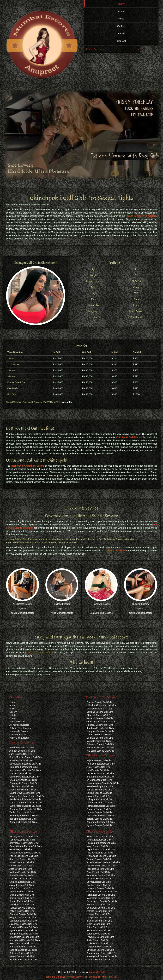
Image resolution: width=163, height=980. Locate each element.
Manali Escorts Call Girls (22, 862)
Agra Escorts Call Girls (21, 869)
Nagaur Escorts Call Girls (99, 793)
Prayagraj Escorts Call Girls (100, 937)
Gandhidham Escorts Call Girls (102, 892)
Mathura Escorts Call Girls (23, 872)
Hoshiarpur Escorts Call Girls (101, 843)
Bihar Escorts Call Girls (98, 872)
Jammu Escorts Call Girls (99, 812)
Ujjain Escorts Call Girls (98, 924)
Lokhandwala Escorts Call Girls (25, 764)
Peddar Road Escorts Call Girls (25, 799)
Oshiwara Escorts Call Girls (100, 744)
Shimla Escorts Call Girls (22, 895)
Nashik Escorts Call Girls (22, 905)
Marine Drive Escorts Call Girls (25, 793)
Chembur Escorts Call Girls (23, 780)
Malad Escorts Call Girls (99, 741)
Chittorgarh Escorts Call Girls (101, 866)
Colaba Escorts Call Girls (22, 786)
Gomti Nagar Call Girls (21, 849)
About (121, 11)
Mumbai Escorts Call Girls (22, 882)
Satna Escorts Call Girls (98, 927)
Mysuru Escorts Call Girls (99, 825)
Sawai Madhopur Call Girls (100, 786)
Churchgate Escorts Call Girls (24, 783)
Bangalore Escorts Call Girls (24, 934)
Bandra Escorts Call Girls (22, 748)
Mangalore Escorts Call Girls (101, 898)
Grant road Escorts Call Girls (101, 722)
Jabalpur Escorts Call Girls (100, 879)
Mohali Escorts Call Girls (22, 956)
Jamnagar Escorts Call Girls (101, 764)
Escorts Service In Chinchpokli (141, 216)
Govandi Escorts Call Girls (100, 718)
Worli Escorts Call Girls (21, 773)
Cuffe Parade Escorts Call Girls (25, 806)
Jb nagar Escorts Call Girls (100, 725)
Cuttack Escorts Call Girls (99, 960)
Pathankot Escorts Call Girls (101, 806)
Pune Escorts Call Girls (21, 875)
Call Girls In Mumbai (115, 551)
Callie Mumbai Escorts (141, 613)
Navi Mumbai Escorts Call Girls (25, 770)
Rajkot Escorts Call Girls (99, 760)
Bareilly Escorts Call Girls (99, 819)
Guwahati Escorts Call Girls (100, 950)
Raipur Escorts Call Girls (22, 898)
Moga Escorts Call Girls (98, 846)
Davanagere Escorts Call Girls (102, 901)
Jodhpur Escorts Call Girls (100, 917)
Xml (104, 977)
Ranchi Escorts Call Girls (22, 943)
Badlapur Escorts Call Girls (23, 819)
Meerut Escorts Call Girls (99, 840)
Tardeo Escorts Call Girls (22, 812)
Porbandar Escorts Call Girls (101, 895)
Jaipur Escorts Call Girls (21, 885)
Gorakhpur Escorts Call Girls (101, 908)
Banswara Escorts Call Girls (101, 822)
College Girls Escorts (20, 728)
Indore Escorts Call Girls (22, 892)
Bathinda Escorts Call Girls (23, 953)
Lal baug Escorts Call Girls (100, 738)
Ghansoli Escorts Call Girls (100, 715)
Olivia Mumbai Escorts (22, 613)
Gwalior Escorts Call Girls (99, 885)
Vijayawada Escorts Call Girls (101, 856)
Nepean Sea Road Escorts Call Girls (28, 796)
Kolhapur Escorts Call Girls (100, 799)
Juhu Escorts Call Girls (21, 754)
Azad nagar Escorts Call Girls (24, 816)
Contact (121, 41)
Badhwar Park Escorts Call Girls (26, 809)
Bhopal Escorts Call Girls (22, 901)
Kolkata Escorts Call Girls (22, 908)
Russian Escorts (141, 604)
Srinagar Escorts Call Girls (100, 809)
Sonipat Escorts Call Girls (99, 790)
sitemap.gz (94, 977)
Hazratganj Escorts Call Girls (24, 836)
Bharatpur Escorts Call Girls (100, 777)
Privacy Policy (75, 977)
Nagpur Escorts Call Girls (99, 947)
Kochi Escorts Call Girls (98, 940)
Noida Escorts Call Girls (21, 888)
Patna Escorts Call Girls (98, 905)
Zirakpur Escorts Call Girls (100, 803)
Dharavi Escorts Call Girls (99, 709)
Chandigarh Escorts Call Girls (24, 937)
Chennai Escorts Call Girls (23, 914)
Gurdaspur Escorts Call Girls (101, 875)
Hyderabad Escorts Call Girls (24, 930)
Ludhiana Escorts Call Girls (23, 950)
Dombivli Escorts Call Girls (100, 712)
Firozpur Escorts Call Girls (100, 853)
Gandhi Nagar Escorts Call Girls (25, 846)
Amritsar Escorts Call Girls (23, 947)
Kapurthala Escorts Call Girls (101, 849)
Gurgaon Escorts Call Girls (23, 917)
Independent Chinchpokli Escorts (28, 466)
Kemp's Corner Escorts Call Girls (26, 803)
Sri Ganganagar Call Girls (99, 780)
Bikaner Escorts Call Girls (99, 921)
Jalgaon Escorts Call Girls (99, 796)
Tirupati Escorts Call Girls (99, 859)
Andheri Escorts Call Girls (22, 751)
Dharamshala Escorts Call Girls (25, 853)
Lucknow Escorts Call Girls (100, 943)
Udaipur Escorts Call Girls (99, 914)
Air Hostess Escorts (23, 604)
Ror (85, 977)
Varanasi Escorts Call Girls (100, 836)
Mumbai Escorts (97, 972)
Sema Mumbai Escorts (101, 613)
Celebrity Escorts (18, 735)
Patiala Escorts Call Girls (22, 911)
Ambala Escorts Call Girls (99, 911)
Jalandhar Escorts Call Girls (23, 924)
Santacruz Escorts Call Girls (101, 748)
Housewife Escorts (101, 604)
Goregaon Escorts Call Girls (24, 767)
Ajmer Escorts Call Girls (98, 767)
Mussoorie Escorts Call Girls (101, 816)
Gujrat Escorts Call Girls (99, 882)
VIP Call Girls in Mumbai (40, 653)
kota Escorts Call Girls (98, 770)
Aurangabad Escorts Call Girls (102, 956)
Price (121, 19)
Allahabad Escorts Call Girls (24, 960)
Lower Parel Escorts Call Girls (24, 777)
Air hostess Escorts (19, 725)
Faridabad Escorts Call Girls (24, 927)
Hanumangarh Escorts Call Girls (103, 783)
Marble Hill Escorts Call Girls (24, 790)
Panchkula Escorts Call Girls (24, 856)
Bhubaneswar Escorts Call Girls (102, 953)
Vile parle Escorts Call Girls (100, 751)
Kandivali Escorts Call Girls (100, 728)
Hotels (121, 34)
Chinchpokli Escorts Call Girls (101, 705)
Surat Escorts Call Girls (98, 934)
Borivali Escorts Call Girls (99, 702)
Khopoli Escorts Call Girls (99, 735)
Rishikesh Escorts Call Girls (23, 859)
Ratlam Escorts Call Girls (99, 930)
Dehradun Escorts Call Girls (23, 921)
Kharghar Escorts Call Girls (100, 731)
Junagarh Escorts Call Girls (100, 888)
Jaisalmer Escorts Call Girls (100, 773)
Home (121, 4)
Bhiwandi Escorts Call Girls (23, 822)
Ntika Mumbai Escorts (62, 613)
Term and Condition (56, 977)
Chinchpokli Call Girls (127, 437)
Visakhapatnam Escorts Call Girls (103, 862)
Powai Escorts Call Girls (21, 760)
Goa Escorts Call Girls (21, 866)
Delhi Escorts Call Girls (21, 879)
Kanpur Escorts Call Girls (22, 840)
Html (110, 977)
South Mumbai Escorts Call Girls (26, 757)
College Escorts (62, 604)
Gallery (121, 26)
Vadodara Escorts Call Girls (100, 869)
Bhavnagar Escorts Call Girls (24, 843)
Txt (116, 977)
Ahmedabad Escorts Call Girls (25, 940)
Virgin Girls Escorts (19, 738)
